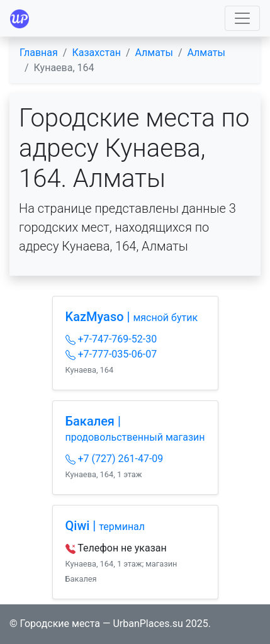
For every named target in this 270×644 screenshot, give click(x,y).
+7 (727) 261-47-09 (115, 459)
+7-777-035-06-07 (111, 354)
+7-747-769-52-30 (111, 339)
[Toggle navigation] (242, 18)
